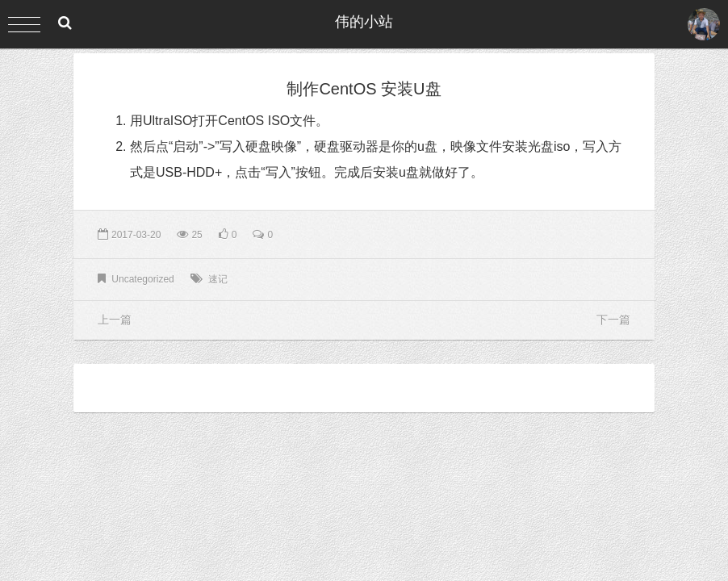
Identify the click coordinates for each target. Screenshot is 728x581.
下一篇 (613, 320)
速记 (218, 279)
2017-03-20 (129, 235)
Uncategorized (142, 279)
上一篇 (115, 320)
